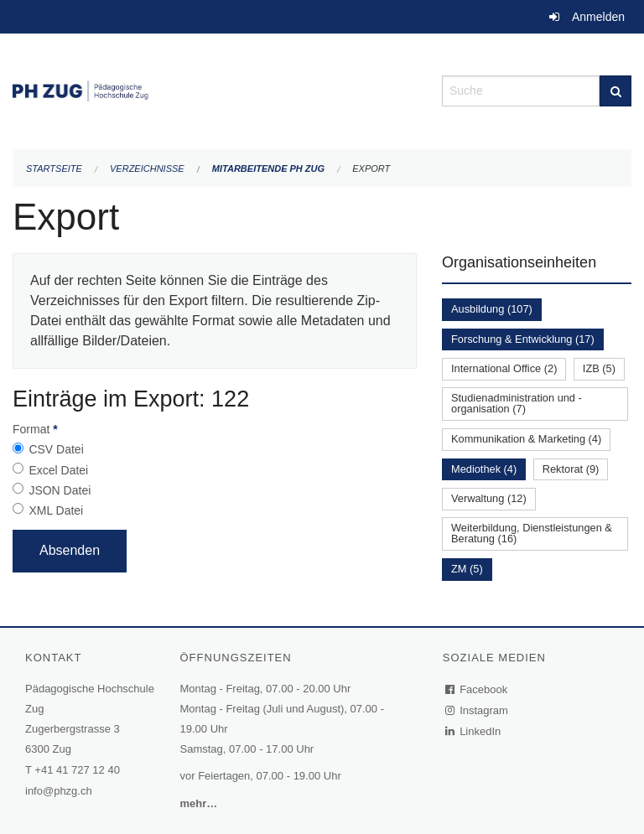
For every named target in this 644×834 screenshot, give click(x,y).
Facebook (477, 689)
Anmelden (598, 17)
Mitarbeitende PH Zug (268, 168)
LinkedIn (474, 731)
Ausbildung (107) (492, 309)
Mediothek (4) (484, 469)
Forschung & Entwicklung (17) (523, 339)
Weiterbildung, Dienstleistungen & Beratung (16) (532, 533)
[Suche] (615, 91)
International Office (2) (504, 368)
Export (371, 168)
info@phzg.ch (59, 791)
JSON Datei (60, 490)
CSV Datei (56, 449)
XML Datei (56, 510)
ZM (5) (467, 569)
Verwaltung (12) (489, 498)
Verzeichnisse (147, 168)
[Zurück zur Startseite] (215, 89)
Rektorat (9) (571, 469)
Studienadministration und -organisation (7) (517, 403)
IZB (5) (599, 368)
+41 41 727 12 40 (77, 770)
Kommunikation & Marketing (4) (526, 439)
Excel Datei (58, 470)
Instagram (478, 710)
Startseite (54, 168)
